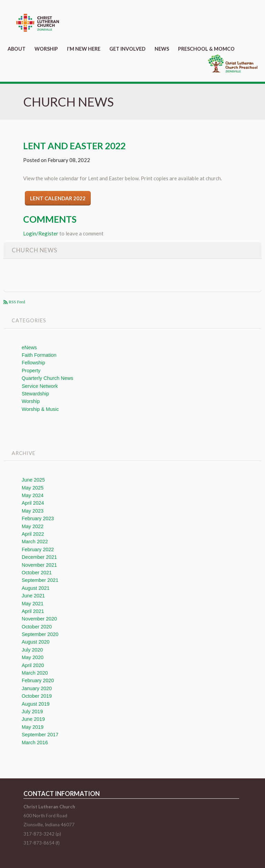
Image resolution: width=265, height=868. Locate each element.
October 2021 (37, 573)
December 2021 (39, 557)
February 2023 (38, 518)
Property (31, 371)
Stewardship (35, 394)
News (162, 49)
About (17, 49)
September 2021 (40, 580)
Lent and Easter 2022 (74, 146)
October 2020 (37, 627)
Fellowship (33, 363)
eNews (29, 347)
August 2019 (36, 704)
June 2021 (33, 596)
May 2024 (33, 495)
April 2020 (33, 665)
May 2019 (33, 727)
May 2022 (33, 526)
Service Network (40, 386)
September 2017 (40, 735)
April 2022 (33, 534)
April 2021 (33, 611)
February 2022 (38, 549)
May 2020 (33, 657)
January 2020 (37, 688)
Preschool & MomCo (206, 49)
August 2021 (36, 588)
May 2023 (33, 511)
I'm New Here (84, 49)
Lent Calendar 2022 (58, 198)
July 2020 (32, 650)
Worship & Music (40, 409)
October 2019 (37, 696)
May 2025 (33, 488)
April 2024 (33, 503)
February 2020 (38, 680)
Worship (46, 49)
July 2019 (32, 711)
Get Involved (127, 49)
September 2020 (40, 634)
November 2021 (39, 565)
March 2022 (35, 542)
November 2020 (39, 619)
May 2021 (33, 604)
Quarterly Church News (48, 378)
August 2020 (36, 642)
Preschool (233, 63)
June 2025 (33, 480)
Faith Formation (39, 355)
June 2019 (33, 719)
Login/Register (41, 233)
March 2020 (35, 673)
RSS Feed (16, 302)
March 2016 (35, 743)
